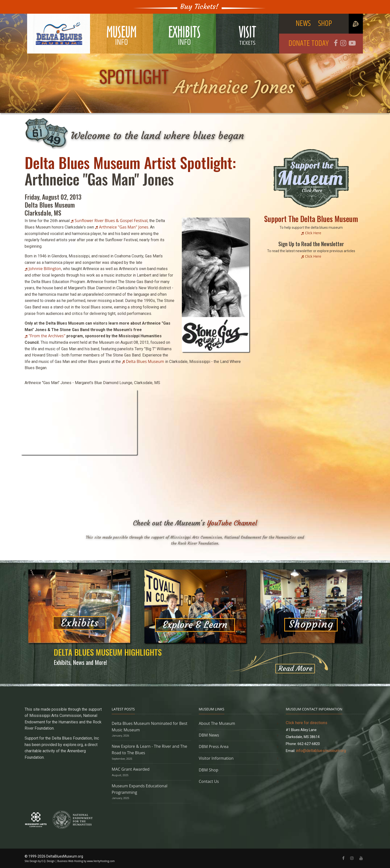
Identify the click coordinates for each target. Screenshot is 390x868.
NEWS (303, 24)
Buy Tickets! (199, 7)
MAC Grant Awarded (131, 769)
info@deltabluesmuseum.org (321, 751)
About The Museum (217, 723)
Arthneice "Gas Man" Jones (124, 227)
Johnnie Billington (45, 269)
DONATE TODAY (309, 43)
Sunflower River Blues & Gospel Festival (111, 221)
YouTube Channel (232, 523)
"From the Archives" (47, 336)
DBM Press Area (214, 747)
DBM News (209, 735)
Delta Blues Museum (145, 361)
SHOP (325, 24)
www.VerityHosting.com (101, 861)
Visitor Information (216, 758)
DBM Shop (209, 770)
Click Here (313, 233)
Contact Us (209, 781)
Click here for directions (307, 723)
